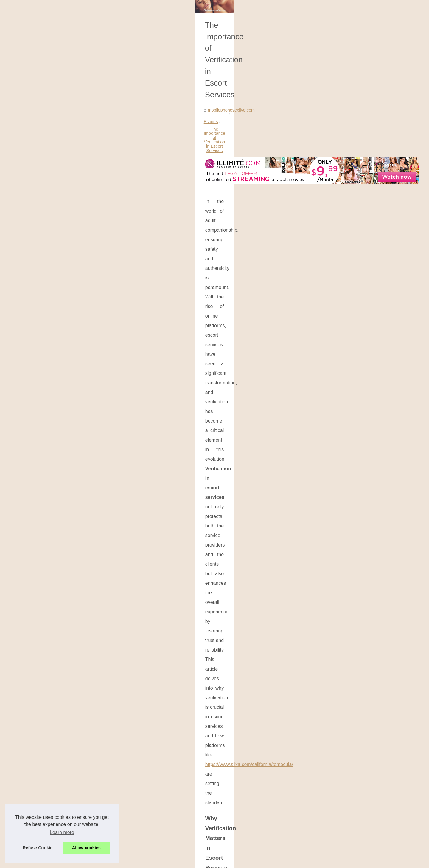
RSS (177, 862)
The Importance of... (331, 400)
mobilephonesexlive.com (65, 181)
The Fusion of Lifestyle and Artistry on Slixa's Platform (250, 811)
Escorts (101, 181)
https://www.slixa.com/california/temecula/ (83, 270)
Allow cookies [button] (86, 848)
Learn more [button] (62, 832)
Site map (138, 862)
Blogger (207, 862)
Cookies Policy (159, 862)
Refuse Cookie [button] (38, 848)
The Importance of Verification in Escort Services (159, 181)
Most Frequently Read (332, 140)
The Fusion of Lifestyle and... (339, 387)
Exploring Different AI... (333, 359)
